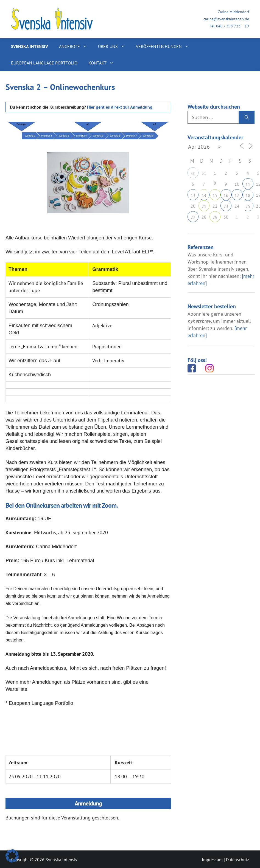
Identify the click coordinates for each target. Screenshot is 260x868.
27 (193, 217)
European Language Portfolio (44, 63)
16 (226, 195)
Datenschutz (237, 859)
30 (193, 173)
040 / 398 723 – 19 (233, 26)
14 (204, 195)
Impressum (212, 859)
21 (204, 206)
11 (248, 184)
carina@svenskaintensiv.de (226, 19)
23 (226, 206)
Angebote (76, 46)
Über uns (114, 46)
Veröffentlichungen (165, 46)
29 (215, 217)
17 (237, 195)
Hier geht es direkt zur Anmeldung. (120, 107)
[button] (12, 856)
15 (215, 195)
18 (248, 195)
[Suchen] (247, 117)
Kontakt (104, 63)
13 (193, 195)
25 (248, 206)
